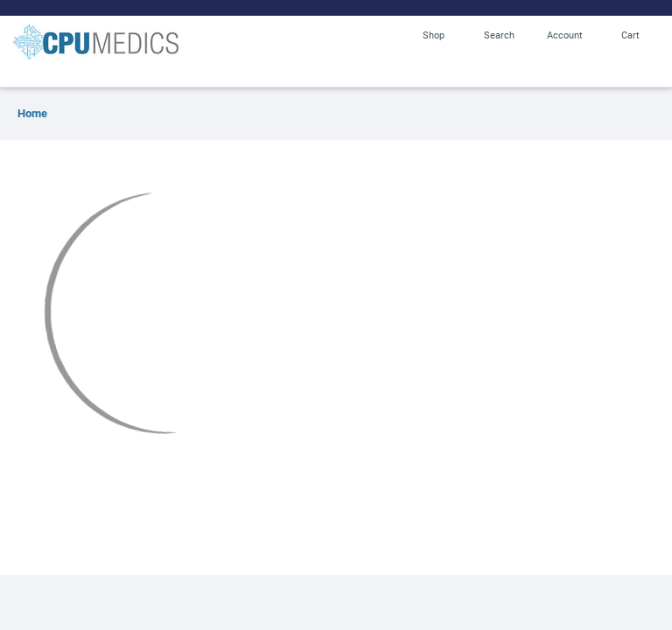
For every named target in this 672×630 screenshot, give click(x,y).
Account (565, 35)
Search (499, 35)
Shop (434, 35)
